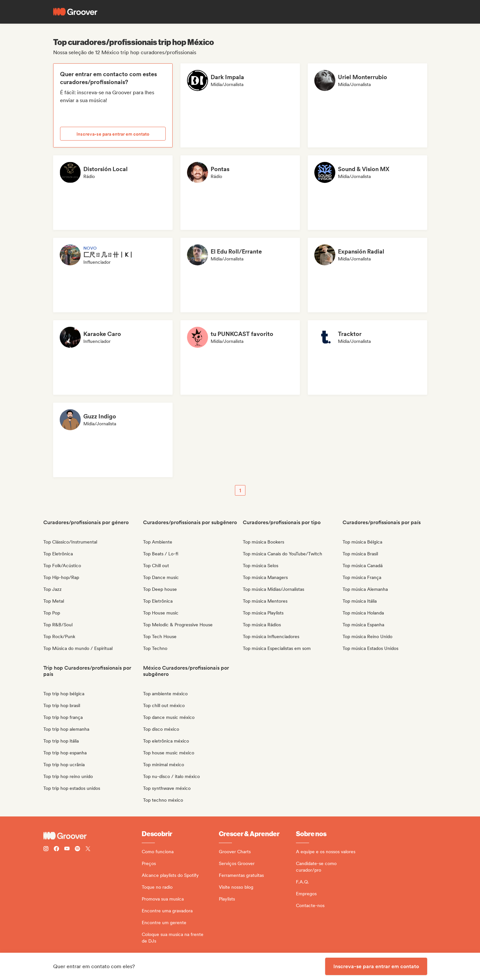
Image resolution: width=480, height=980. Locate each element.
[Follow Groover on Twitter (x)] (88, 849)
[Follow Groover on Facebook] (56, 849)
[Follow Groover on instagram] (46, 849)
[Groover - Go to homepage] (93, 836)
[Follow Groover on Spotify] (77, 849)
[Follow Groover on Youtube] (67, 849)
